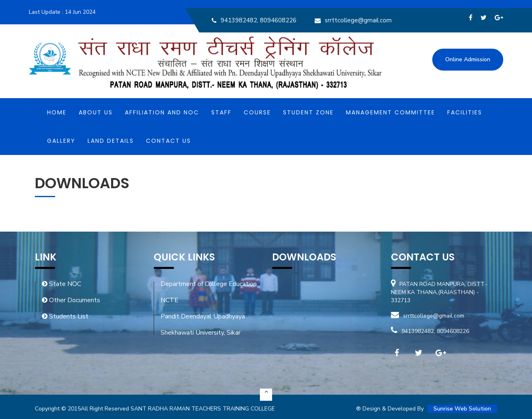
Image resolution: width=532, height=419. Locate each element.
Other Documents (71, 300)
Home (57, 112)
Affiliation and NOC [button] (162, 112)
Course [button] (257, 112)
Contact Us (168, 141)
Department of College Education (209, 284)
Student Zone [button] (308, 112)
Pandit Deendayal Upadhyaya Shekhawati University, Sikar (203, 324)
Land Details (111, 141)
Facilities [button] (465, 112)
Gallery (61, 141)
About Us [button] (96, 112)
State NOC (61, 284)
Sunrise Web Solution (462, 409)
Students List (65, 316)
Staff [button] (221, 112)
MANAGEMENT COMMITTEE (390, 112)
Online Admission (468, 59)
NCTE (169, 300)
